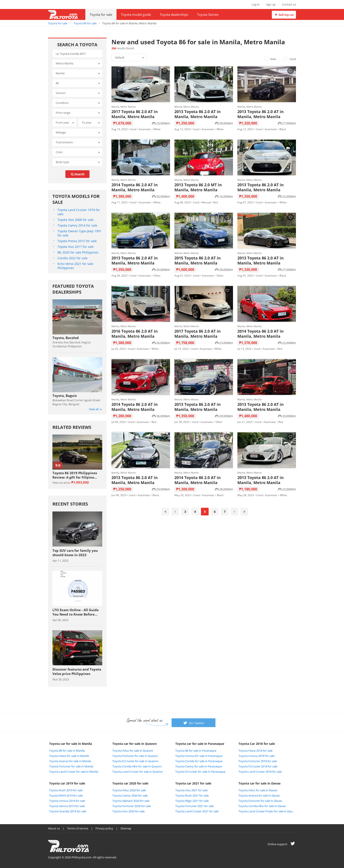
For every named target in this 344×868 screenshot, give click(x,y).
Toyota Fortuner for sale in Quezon (135, 756)
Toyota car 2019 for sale (67, 783)
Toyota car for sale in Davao (260, 783)
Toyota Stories (208, 14)
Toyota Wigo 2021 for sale (192, 801)
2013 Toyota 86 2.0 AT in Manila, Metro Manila (198, 114)
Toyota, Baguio (65, 396)
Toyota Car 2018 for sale (257, 744)
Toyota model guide (136, 14)
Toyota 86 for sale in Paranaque (196, 751)
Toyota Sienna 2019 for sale (67, 806)
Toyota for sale (101, 14)
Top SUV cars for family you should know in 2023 (75, 553)
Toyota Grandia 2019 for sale (68, 811)
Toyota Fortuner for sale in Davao (260, 801)
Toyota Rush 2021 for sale (192, 795)
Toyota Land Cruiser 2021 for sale (197, 811)
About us (54, 828)
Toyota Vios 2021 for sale (191, 790)
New (270, 59)
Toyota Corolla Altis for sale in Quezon (137, 766)
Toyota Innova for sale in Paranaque (199, 756)
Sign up (271, 4)
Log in (256, 4)
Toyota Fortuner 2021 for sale (194, 806)
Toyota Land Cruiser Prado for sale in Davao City (267, 811)
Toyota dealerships (174, 14)
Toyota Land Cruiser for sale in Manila (74, 772)
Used (290, 59)
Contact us (289, 4)
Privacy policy (104, 828)
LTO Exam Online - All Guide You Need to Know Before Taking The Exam (76, 612)
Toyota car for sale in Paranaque (200, 744)
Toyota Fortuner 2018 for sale (258, 761)
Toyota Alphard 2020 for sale (131, 801)
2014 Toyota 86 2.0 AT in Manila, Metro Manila (135, 187)
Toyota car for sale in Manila (71, 744)
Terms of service (78, 828)
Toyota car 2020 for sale (130, 783)
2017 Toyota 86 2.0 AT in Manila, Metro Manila (135, 114)
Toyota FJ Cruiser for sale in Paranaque (200, 772)
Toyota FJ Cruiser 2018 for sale (258, 766)
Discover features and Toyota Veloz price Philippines (77, 671)
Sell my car (284, 15)
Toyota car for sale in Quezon (134, 744)
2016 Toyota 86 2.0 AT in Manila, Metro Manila (135, 334)
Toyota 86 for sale (85, 23)
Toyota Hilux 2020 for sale (129, 790)
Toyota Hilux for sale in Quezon (133, 751)
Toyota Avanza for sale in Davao (259, 795)
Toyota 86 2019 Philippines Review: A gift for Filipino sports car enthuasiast (75, 475)
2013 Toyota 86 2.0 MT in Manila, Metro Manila (198, 187)
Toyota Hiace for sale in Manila (69, 756)
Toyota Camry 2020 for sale (130, 795)
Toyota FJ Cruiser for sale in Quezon (135, 761)
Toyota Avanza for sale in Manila (70, 761)
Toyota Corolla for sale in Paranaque (199, 761)
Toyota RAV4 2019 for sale (66, 795)
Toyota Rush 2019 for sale (66, 790)
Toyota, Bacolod (66, 338)
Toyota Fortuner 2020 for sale (132, 806)
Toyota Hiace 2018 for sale (255, 751)
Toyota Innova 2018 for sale (256, 756)
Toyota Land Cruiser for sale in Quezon (138, 772)
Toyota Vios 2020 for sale (128, 811)
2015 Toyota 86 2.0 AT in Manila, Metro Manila (198, 261)
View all (96, 409)
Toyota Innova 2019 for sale (67, 801)
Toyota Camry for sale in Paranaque (199, 766)
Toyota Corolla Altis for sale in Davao (262, 806)
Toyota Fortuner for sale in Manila (71, 766)
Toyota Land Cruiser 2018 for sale (260, 772)
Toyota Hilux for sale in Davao (258, 790)
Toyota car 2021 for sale (193, 783)
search (77, 174)
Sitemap (126, 828)
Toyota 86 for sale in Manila (67, 751)
